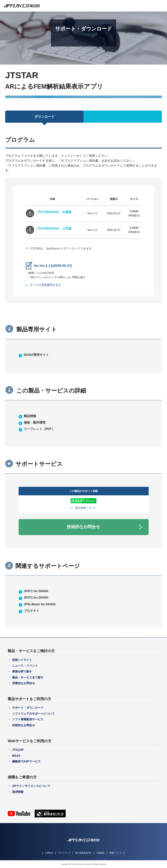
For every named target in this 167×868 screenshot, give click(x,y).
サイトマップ (64, 853)
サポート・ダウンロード (28, 708)
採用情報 (18, 792)
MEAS (16, 756)
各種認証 (101, 853)
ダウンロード (44, 117)
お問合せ (49, 853)
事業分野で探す (22, 671)
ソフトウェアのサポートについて (33, 714)
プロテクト (32, 611)
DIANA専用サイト (36, 355)
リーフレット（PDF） (39, 429)
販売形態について (86, 508)
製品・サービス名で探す (28, 677)
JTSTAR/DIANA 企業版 (54, 212)
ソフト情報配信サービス (28, 719)
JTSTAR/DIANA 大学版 (54, 229)
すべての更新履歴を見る (45, 285)
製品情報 (30, 416)
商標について (116, 853)
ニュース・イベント (25, 666)
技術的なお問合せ (83, 527)
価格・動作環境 (35, 423)
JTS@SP (18, 750)
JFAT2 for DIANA (36, 598)
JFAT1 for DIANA (36, 591)
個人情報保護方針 (83, 853)
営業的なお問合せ (24, 683)
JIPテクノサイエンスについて (31, 786)
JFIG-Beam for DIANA (40, 604)
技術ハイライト (22, 660)
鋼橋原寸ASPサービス (26, 761)
